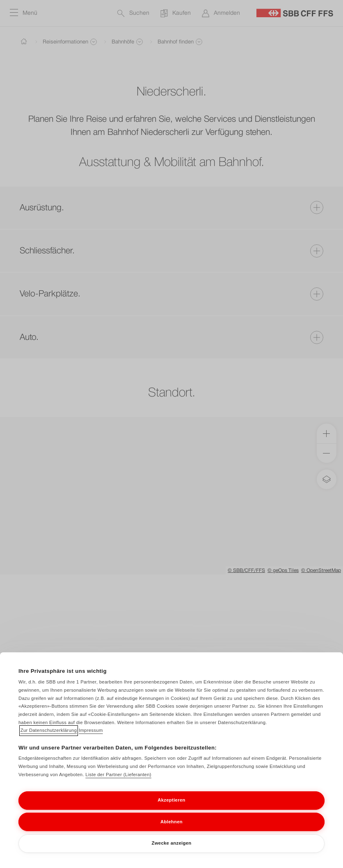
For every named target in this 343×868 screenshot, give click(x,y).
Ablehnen (171, 829)
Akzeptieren (171, 807)
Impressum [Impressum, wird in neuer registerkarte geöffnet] (91, 737)
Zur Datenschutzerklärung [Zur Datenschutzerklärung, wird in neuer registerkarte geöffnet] (49, 737)
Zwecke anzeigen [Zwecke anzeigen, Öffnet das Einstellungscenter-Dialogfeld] (172, 850)
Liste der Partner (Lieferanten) (118, 781)
